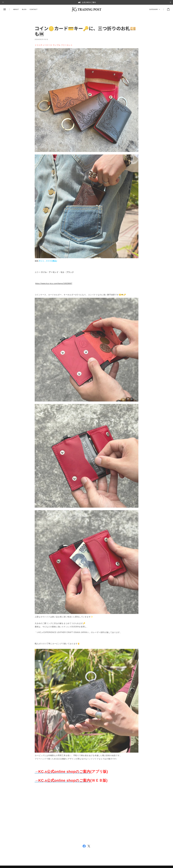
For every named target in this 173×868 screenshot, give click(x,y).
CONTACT (34, 9)
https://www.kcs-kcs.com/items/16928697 (54, 284)
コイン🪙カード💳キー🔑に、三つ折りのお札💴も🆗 (85, 32)
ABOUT (16, 9)
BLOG (24, 9)
